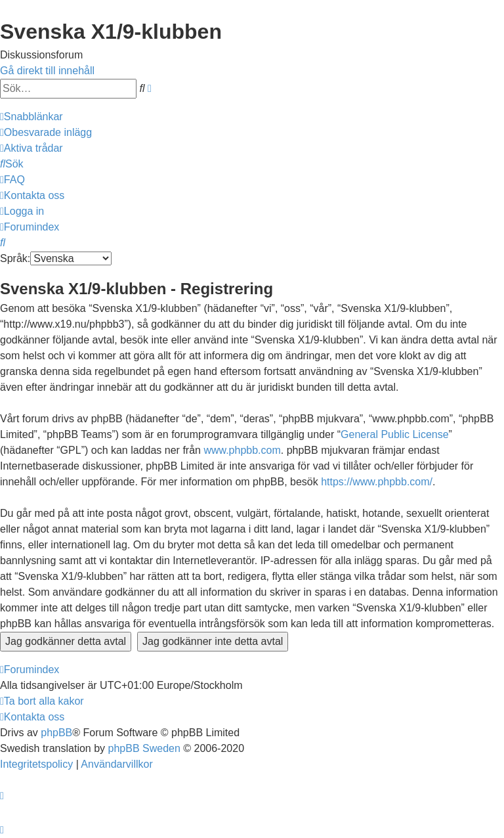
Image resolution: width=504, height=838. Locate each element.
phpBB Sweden (144, 748)
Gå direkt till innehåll (47, 71)
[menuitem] (46, 132)
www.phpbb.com (242, 450)
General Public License (395, 434)
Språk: (15, 258)
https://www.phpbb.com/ (377, 482)
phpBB (56, 733)
